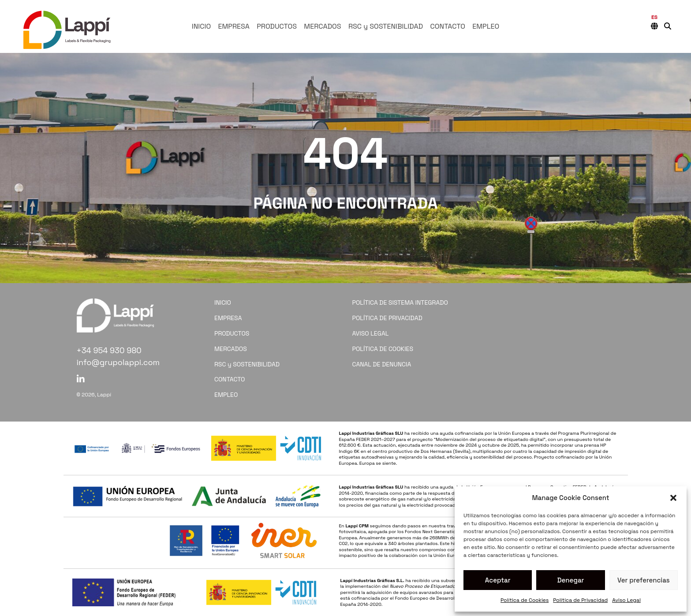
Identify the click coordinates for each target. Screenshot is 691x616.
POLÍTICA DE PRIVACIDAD (387, 318)
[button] (673, 498)
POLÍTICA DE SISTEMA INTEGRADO (400, 302)
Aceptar (498, 580)
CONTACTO (448, 26)
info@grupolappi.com (118, 362)
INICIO (201, 26)
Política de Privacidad (580, 600)
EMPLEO (486, 26)
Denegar (571, 580)
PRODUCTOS (277, 26)
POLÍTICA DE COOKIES (383, 349)
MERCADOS (322, 26)
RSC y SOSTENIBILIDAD (386, 26)
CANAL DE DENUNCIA (382, 364)
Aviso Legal (626, 600)
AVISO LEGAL (371, 333)
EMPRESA (233, 26)
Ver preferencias (644, 580)
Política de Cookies (525, 600)
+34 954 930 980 (109, 350)
